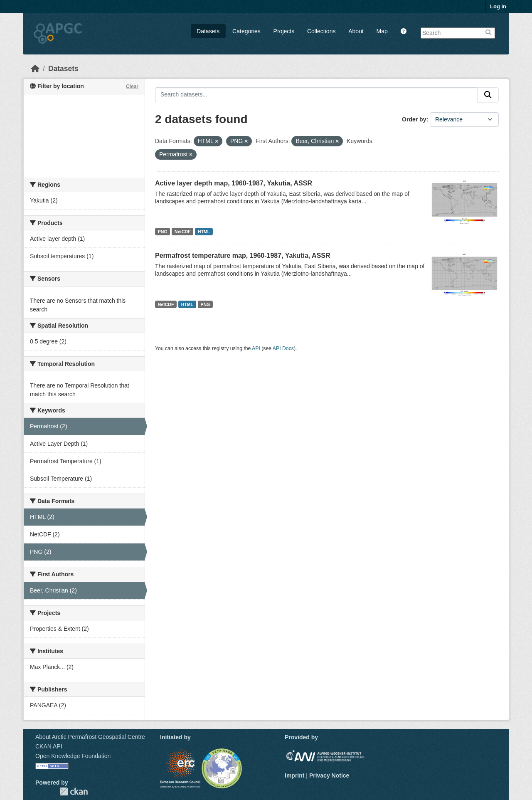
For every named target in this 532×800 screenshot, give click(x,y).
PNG (163, 232)
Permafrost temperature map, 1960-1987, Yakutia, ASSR (243, 256)
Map (382, 31)
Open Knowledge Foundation (73, 756)
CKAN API (49, 746)
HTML (204, 232)
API (256, 348)
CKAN (74, 791)
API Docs (283, 348)
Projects (284, 31)
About (356, 31)
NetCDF (183, 232)
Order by (414, 119)
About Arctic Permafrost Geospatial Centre (90, 737)
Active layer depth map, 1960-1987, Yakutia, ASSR (234, 183)
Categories (246, 31)
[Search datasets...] (316, 95)
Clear (132, 86)
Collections (321, 31)
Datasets (208, 31)
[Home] (35, 69)
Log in (498, 6)
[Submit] (488, 95)
